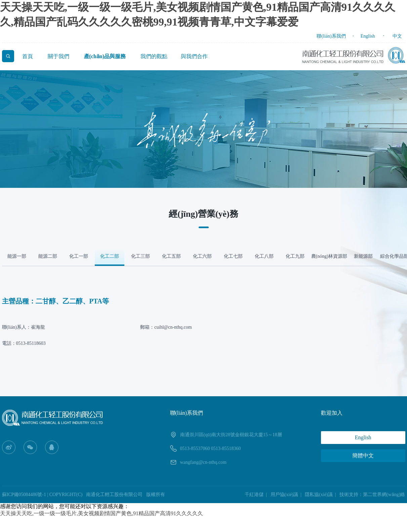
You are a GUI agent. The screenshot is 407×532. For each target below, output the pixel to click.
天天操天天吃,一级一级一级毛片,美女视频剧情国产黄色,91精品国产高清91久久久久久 (101, 513)
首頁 (28, 56)
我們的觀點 (154, 56)
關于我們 (58, 56)
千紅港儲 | (257, 495)
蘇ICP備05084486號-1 (24, 495)
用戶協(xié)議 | (287, 495)
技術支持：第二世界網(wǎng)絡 (372, 495)
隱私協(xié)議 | (321, 495)
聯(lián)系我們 (331, 36)
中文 (397, 36)
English (368, 36)
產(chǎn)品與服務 (105, 56)
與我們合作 (194, 56)
